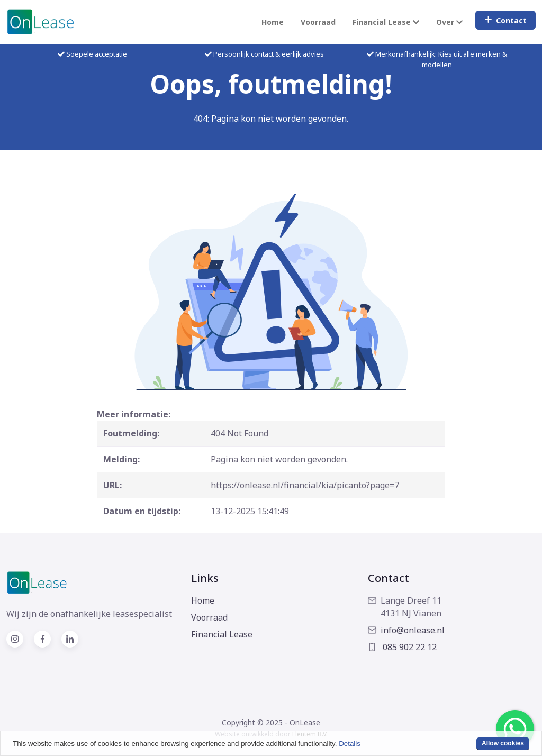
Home (273, 22)
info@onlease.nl (406, 630)
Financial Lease (222, 634)
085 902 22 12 (402, 647)
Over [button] (449, 22)
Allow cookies (503, 743)
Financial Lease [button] (386, 22)
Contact (505, 20)
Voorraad (318, 22)
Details (350, 744)
